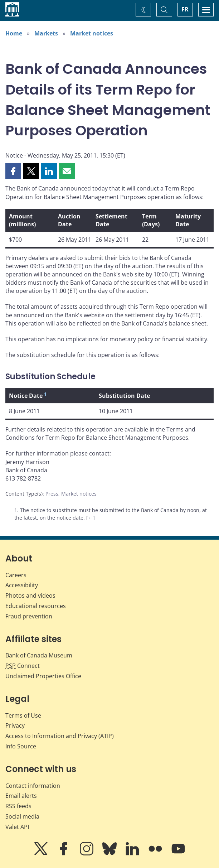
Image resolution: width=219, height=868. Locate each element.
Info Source (21, 746)
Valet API (17, 827)
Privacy (15, 725)
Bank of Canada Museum (39, 655)
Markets (46, 33)
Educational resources (36, 606)
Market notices (92, 33)
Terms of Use (23, 715)
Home (14, 33)
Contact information (33, 786)
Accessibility (22, 585)
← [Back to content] (91, 518)
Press (52, 494)
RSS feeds (18, 806)
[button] (13, 171)
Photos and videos (30, 595)
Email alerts (21, 796)
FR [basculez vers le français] (185, 9)
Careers (16, 575)
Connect (23, 666)
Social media (22, 816)
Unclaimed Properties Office (43, 676)
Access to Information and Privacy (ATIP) (60, 736)
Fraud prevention (29, 616)
